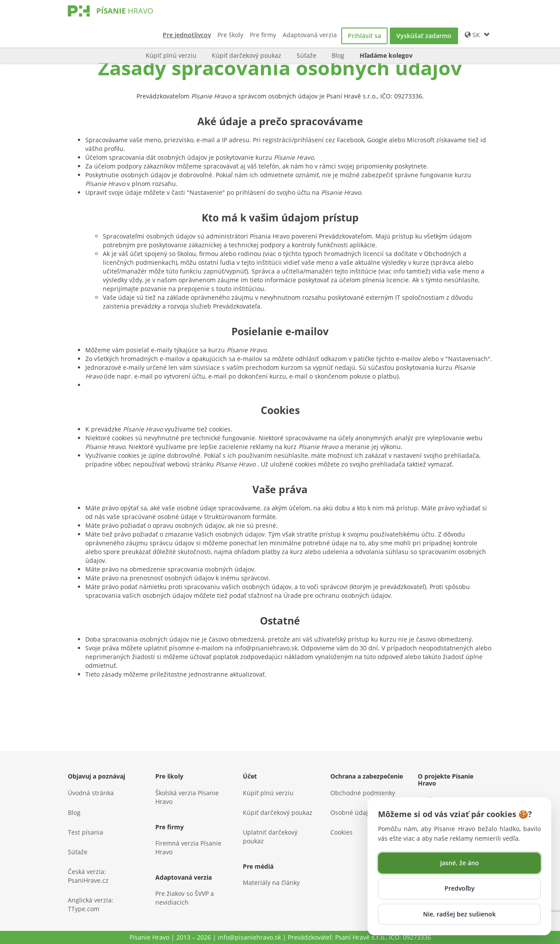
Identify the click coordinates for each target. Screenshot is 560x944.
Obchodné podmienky (363, 793)
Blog (338, 55)
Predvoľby (460, 888)
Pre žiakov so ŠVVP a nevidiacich (185, 898)
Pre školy (230, 35)
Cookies (341, 832)
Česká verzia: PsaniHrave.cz (88, 876)
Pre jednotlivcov (187, 35)
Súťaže (306, 55)
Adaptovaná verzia (310, 35)
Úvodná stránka (91, 793)
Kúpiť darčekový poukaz (247, 55)
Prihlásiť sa (364, 36)
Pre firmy (263, 35)
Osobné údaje (351, 812)
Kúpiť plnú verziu (171, 55)
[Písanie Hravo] (125, 19)
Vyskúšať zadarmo (424, 36)
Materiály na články (271, 883)
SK (477, 35)
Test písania (86, 832)
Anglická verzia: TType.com (91, 904)
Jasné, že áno (460, 863)
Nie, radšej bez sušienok (459, 914)
